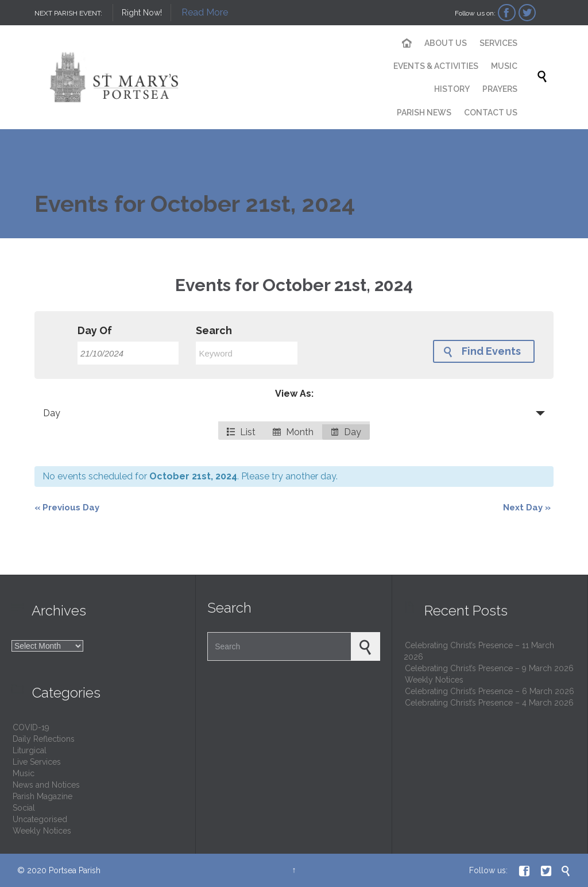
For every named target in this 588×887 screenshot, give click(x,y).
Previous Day (67, 508)
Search (214, 331)
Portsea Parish (75, 870)
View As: (294, 394)
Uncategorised (40, 819)
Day (52, 413)
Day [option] (346, 432)
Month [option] (293, 432)
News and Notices (46, 785)
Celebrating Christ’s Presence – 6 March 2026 (490, 691)
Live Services (37, 762)
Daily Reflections (44, 739)
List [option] (241, 432)
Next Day (527, 508)
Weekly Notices (42, 831)
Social (24, 808)
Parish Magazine (42, 796)
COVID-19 (31, 727)
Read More (205, 12)
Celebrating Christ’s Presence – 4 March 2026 (489, 703)
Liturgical (30, 750)
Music (24, 773)
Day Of (95, 331)
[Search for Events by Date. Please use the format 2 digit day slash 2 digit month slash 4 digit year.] (128, 353)
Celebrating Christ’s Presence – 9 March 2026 (489, 668)
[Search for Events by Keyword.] (246, 353)
